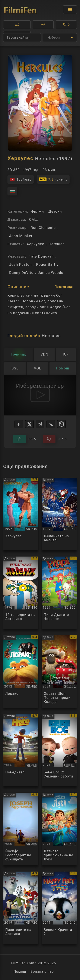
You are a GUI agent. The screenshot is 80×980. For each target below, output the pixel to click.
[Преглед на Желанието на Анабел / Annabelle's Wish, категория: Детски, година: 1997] (59, 514)
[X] (29, 424)
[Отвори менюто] (70, 10)
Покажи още (64, 287)
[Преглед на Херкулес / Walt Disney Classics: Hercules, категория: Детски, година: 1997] (21, 514)
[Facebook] (19, 424)
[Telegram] (40, 424)
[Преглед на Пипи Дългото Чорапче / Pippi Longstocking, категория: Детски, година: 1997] (59, 593)
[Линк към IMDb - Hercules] (53, 179)
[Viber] (51, 424)
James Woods (50, 273)
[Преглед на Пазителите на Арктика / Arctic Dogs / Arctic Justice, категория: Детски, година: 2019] (21, 908)
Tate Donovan (41, 256)
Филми (37, 211)
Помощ (20, 972)
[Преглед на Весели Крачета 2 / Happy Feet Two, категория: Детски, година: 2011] (59, 908)
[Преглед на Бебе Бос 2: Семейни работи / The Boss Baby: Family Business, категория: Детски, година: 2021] (59, 750)
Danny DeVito (21, 273)
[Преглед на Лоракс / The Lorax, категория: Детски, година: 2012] (21, 671)
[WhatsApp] (61, 424)
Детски (55, 211)
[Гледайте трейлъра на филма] (21, 179)
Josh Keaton (20, 264)
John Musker (21, 236)
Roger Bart (46, 264)
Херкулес (35, 244)
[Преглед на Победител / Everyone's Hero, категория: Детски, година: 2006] (21, 750)
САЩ (33, 219)
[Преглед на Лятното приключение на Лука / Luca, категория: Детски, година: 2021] (59, 829)
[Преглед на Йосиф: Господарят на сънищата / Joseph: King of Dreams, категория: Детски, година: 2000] (21, 829)
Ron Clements (43, 228)
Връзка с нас (42, 972)
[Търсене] (22, 38)
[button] (17, 25)
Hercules (57, 244)
